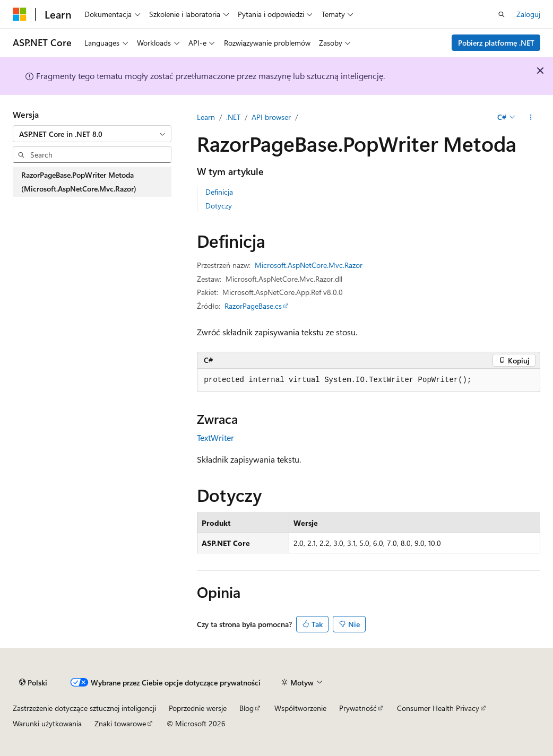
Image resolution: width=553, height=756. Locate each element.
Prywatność (358, 708)
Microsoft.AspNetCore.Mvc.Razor (309, 265)
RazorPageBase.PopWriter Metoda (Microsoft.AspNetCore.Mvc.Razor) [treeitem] (79, 182)
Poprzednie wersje (198, 708)
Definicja (219, 192)
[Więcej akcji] (531, 117)
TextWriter (215, 437)
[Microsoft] (20, 14)
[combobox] (92, 134)
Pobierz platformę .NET (496, 43)
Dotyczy (219, 206)
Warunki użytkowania (47, 723)
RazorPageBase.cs (253, 306)
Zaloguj (528, 14)
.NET (233, 117)
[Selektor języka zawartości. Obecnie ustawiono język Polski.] (33, 682)
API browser (271, 117)
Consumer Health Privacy (438, 708)
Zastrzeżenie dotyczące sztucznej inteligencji (84, 708)
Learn (206, 117)
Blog (247, 708)
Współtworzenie (300, 708)
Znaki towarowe (120, 723)
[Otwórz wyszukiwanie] (502, 14)
